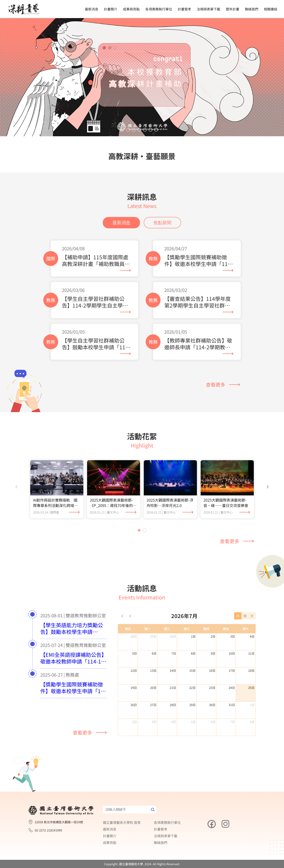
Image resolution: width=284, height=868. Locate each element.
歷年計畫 (233, 9)
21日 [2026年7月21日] (173, 688)
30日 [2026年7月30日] (212, 705)
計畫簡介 (111, 9)
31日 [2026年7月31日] (232, 705)
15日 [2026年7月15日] (192, 670)
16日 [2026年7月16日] (212, 670)
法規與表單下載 (208, 9)
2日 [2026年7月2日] (213, 636)
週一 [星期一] (148, 629)
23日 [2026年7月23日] (212, 688)
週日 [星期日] (128, 629)
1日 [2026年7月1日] (193, 636)
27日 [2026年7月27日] (153, 705)
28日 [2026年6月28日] (134, 636)
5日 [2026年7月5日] (135, 653)
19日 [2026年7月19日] (134, 688)
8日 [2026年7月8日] (193, 653)
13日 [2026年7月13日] (153, 670)
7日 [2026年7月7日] (174, 653)
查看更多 (223, 385)
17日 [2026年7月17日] (232, 670)
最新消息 (92, 9)
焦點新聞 (162, 223)
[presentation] (16, 486)
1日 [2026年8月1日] (252, 705)
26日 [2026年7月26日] (134, 705)
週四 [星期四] (206, 629)
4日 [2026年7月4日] (252, 636)
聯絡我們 (252, 9)
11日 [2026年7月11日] (251, 653)
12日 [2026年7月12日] (134, 670)
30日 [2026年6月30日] (173, 636)
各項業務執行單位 (159, 9)
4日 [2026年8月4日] (174, 722)
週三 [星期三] (187, 629)
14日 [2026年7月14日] (173, 670)
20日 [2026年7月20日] (153, 688)
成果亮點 (110, 842)
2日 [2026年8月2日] (135, 722)
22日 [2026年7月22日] (192, 688)
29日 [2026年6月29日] (153, 636)
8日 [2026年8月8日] (252, 722)
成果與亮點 (131, 9)
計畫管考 (184, 9)
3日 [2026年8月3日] (154, 722)
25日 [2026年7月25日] (251, 688)
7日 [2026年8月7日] (233, 722)
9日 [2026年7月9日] (213, 653)
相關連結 (271, 9)
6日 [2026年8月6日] (213, 722)
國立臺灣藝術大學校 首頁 (122, 822)
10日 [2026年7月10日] (232, 653)
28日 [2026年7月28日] (173, 705)
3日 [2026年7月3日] (233, 636)
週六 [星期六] (246, 629)
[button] (128, 130)
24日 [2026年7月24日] (232, 688)
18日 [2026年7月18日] (251, 670)
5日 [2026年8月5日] (193, 722)
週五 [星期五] (226, 629)
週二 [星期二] (167, 629)
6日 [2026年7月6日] (154, 653)
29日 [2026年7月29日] (192, 705)
